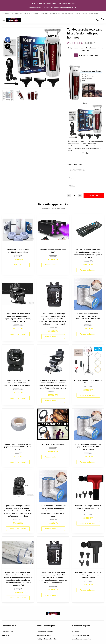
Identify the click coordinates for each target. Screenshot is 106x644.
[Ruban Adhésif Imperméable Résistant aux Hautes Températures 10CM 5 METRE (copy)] (88, 294)
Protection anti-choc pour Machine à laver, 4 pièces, (18, 251)
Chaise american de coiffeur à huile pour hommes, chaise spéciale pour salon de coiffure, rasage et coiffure (18, 317)
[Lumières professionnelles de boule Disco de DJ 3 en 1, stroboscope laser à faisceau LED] (18, 360)
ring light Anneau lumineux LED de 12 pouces (88, 381)
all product (7, 13)
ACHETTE (94, 195)
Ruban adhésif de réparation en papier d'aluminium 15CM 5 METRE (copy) (88, 447)
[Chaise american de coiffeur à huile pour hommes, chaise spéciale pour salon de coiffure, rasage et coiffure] (18, 294)
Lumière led (44, 13)
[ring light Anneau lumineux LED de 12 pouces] (88, 360)
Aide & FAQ (6, 635)
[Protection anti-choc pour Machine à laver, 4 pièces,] (18, 230)
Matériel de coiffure (31, 13)
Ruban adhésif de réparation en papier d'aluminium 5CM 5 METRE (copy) (18, 447)
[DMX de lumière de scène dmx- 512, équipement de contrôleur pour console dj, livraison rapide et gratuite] (88, 230)
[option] (33, 58)
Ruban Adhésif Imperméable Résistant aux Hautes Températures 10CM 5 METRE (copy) (88, 317)
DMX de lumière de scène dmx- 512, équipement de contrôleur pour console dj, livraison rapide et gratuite (88, 253)
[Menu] (4, 20)
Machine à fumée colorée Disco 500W (53, 251)
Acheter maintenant (53, 265)
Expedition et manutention (82, 639)
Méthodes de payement (81, 635)
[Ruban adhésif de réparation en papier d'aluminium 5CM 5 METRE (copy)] (18, 424)
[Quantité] (74, 196)
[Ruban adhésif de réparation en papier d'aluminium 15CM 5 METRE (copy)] (88, 424)
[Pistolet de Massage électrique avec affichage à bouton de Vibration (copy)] (88, 552)
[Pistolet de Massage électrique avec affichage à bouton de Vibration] (88, 486)
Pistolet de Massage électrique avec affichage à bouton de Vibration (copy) (88, 575)
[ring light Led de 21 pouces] (53, 424)
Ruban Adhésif (17, 13)
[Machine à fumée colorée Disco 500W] (53, 230)
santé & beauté (67, 13)
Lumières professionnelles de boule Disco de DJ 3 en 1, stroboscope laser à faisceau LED (18, 383)
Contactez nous (7, 632)
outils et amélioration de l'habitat (86, 13)
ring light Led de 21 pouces (53, 444)
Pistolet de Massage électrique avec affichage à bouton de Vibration (88, 508)
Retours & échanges (44, 635)
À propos (75, 632)
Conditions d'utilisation (45, 632)
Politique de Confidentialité (47, 639)
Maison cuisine (55, 13)
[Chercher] (97, 20)
